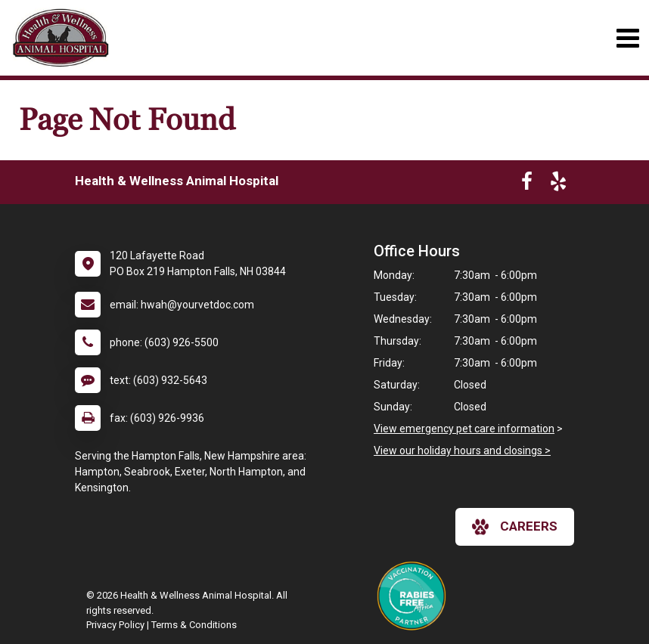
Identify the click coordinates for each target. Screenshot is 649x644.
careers (515, 527)
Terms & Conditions (194, 625)
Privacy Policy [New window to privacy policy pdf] (115, 625)
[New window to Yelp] (558, 184)
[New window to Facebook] (527, 184)
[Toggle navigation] (627, 38)
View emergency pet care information (464, 429)
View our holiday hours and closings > (462, 450)
